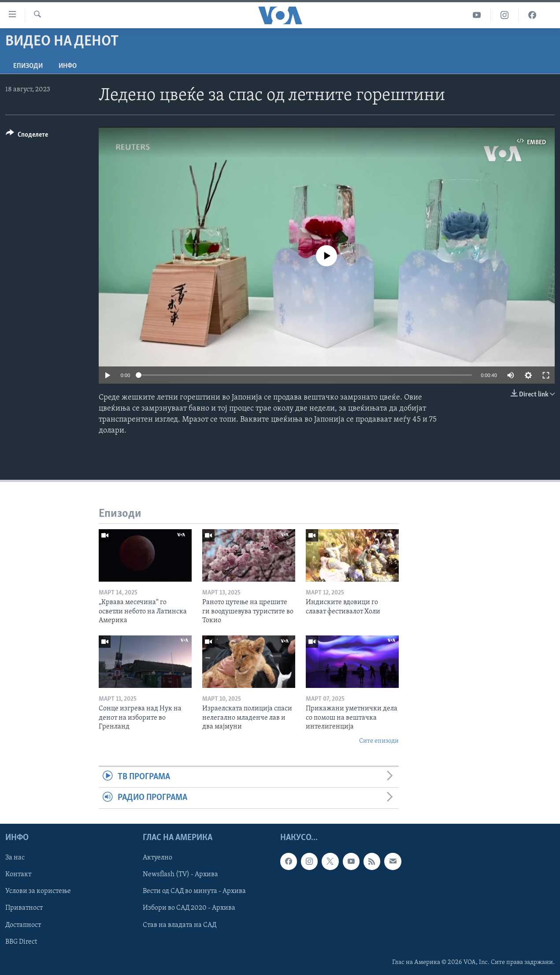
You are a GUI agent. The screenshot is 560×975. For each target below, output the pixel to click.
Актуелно (158, 858)
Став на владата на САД (180, 925)
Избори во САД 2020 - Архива (189, 908)
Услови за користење (38, 891)
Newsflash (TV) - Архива (180, 874)
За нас (15, 858)
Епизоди (28, 66)
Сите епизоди (379, 741)
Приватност (24, 908)
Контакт (18, 874)
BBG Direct (21, 941)
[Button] (27, 136)
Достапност (23, 925)
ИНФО (68, 66)
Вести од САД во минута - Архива (194, 891)
